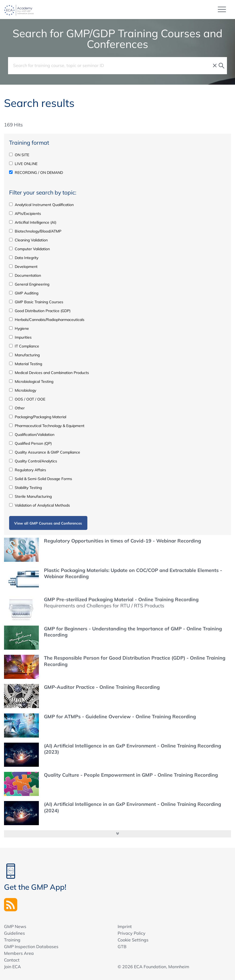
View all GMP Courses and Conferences (48, 523)
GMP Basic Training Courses (36, 302)
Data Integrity (24, 257)
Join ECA (12, 966)
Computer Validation (29, 249)
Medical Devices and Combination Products (49, 372)
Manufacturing (24, 355)
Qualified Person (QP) (30, 443)
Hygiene (19, 328)
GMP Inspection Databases (31, 946)
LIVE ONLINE (23, 163)
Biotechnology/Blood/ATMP (35, 231)
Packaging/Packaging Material (38, 417)
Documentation (25, 275)
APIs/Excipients (25, 213)
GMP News (15, 926)
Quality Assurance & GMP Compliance (45, 452)
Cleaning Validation (28, 240)
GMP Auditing (24, 293)
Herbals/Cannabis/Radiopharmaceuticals (47, 319)
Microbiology (23, 390)
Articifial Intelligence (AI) (33, 222)
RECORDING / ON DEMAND (36, 172)
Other (17, 408)
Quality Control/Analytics (33, 461)
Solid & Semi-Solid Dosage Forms (41, 478)
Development (23, 266)
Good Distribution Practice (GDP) (40, 311)
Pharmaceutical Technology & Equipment (47, 425)
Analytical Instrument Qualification (41, 204)
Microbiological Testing (31, 381)
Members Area (19, 953)
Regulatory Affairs (28, 470)
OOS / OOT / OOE (27, 399)
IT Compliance (24, 346)
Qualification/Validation (32, 434)
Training (12, 940)
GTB (122, 946)
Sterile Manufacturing (30, 496)
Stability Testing (25, 487)
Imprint (125, 926)
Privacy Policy (132, 933)
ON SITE (19, 155)
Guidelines (14, 933)
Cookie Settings (133, 940)
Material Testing (26, 364)
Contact (12, 960)
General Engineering (29, 284)
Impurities (20, 337)
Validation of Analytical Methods (40, 505)
